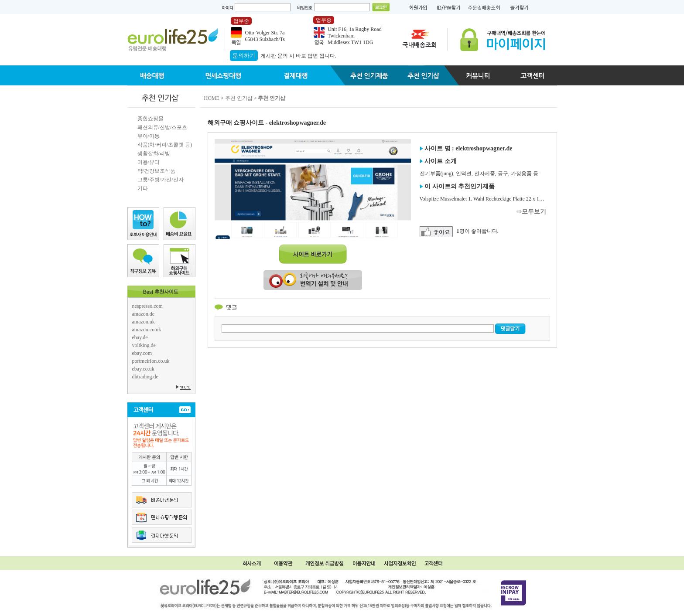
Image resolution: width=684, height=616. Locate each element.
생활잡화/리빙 (154, 153)
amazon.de (144, 314)
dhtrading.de (145, 377)
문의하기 (244, 56)
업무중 (241, 21)
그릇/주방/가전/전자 (161, 180)
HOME (212, 98)
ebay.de (140, 337)
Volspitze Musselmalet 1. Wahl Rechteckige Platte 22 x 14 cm (485, 199)
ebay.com (142, 353)
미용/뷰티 (149, 162)
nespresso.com (147, 306)
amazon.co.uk (147, 330)
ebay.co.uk (143, 369)
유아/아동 (149, 136)
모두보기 (534, 212)
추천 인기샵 (239, 98)
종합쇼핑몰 (150, 119)
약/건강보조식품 (156, 171)
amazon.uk (144, 322)
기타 (143, 188)
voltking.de (144, 345)
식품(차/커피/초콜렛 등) (165, 145)
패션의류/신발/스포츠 (162, 127)
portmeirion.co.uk (151, 361)
